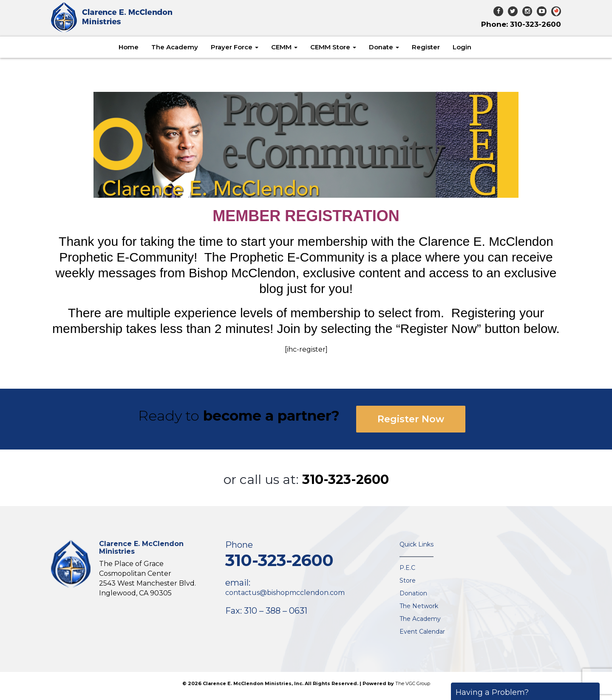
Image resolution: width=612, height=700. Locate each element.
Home (129, 47)
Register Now (411, 419)
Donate (384, 47)
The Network (419, 606)
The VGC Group (413, 683)
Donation (413, 593)
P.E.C (407, 568)
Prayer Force (235, 47)
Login (462, 47)
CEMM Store (333, 47)
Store (408, 580)
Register (426, 47)
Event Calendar (422, 632)
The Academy (175, 47)
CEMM (284, 47)
